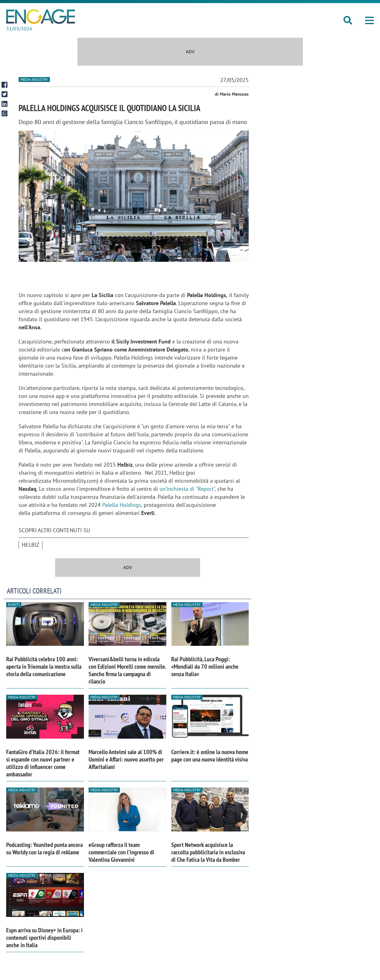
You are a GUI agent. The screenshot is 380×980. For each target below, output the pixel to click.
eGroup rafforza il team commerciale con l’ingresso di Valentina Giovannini (121, 852)
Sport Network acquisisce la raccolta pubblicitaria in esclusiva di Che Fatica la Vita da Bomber (208, 852)
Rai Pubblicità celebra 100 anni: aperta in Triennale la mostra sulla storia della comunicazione (44, 667)
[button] (369, 20)
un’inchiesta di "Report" (187, 489)
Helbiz (31, 545)
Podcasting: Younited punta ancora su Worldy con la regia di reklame (44, 848)
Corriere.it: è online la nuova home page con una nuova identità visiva (210, 756)
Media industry (34, 79)
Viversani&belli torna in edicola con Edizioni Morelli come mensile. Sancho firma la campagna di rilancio (127, 670)
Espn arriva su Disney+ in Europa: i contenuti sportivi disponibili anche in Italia (44, 938)
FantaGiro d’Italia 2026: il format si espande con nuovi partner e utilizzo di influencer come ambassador (43, 763)
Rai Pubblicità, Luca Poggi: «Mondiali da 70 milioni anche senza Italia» (205, 667)
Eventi (14, 604)
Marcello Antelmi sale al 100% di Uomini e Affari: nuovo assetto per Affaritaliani (126, 759)
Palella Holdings (122, 505)
